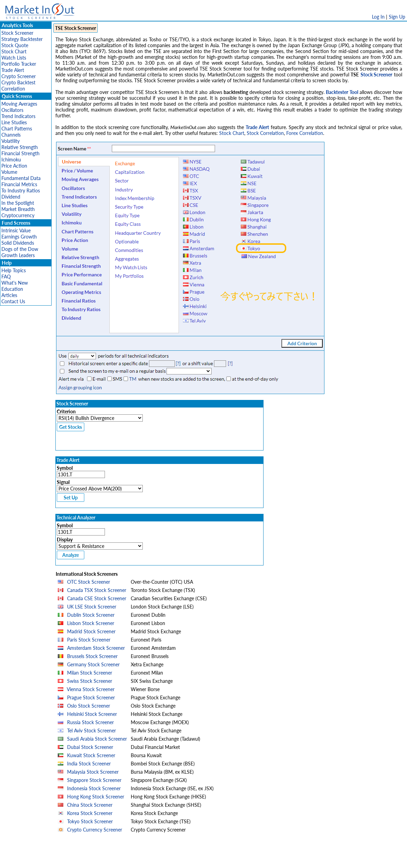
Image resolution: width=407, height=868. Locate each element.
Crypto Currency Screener (95, 830)
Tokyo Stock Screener (90, 821)
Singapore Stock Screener (94, 780)
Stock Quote (15, 45)
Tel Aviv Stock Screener (92, 731)
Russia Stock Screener (90, 722)
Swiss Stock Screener (90, 681)
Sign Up (397, 17)
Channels (11, 135)
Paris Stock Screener (89, 640)
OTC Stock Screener (89, 582)
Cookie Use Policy (233, 859)
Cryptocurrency (18, 215)
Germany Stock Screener (93, 664)
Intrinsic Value (16, 230)
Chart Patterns (17, 129)
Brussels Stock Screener (92, 656)
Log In (378, 17)
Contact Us (13, 301)
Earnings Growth (19, 237)
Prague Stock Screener (91, 697)
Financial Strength (20, 153)
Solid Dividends (18, 243)
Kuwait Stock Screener (91, 755)
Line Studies (14, 122)
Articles (9, 295)
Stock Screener (17, 33)
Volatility (10, 141)
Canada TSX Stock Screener (97, 590)
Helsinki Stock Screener (92, 714)
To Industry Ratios (21, 190)
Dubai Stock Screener (90, 747)
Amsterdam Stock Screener (96, 648)
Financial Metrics (19, 184)
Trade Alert (13, 70)
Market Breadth (18, 209)
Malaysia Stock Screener (93, 772)
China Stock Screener (90, 805)
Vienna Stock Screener (91, 689)
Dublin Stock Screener (91, 615)
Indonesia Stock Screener (94, 788)
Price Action (14, 166)
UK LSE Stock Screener (92, 607)
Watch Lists (14, 58)
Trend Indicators (18, 116)
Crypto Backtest (18, 82)
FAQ (6, 277)
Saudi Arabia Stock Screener (97, 739)
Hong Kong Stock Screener (96, 797)
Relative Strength (20, 147)
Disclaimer (125, 859)
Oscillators (12, 110)
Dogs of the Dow (20, 249)
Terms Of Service (192, 859)
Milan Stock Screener (90, 673)
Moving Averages (19, 104)
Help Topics (14, 270)
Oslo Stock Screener (89, 706)
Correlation (13, 89)
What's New (15, 283)
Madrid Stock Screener (91, 631)
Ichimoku (11, 160)
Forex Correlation (305, 133)
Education (12, 289)
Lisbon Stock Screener (91, 623)
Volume (9, 172)
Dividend (11, 197)
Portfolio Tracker (19, 64)
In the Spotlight (18, 203)
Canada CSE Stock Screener (97, 598)
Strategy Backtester (22, 39)
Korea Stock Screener (90, 813)
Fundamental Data (21, 178)
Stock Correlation (265, 133)
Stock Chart (14, 51)
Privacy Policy (155, 859)
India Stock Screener (89, 764)
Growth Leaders (18, 255)
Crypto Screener (19, 76)
